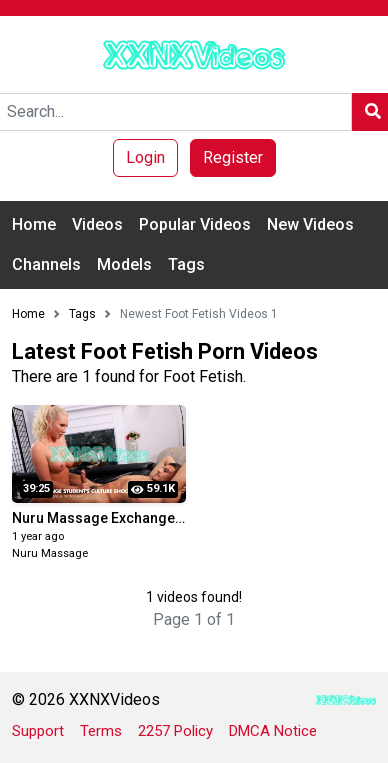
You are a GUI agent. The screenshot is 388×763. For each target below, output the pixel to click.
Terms (101, 731)
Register (233, 157)
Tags (186, 264)
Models (124, 264)
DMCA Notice (273, 731)
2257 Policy (175, 731)
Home (34, 224)
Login (145, 157)
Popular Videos (195, 224)
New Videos (310, 224)
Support (38, 731)
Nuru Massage (50, 553)
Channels (46, 264)
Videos (97, 224)
